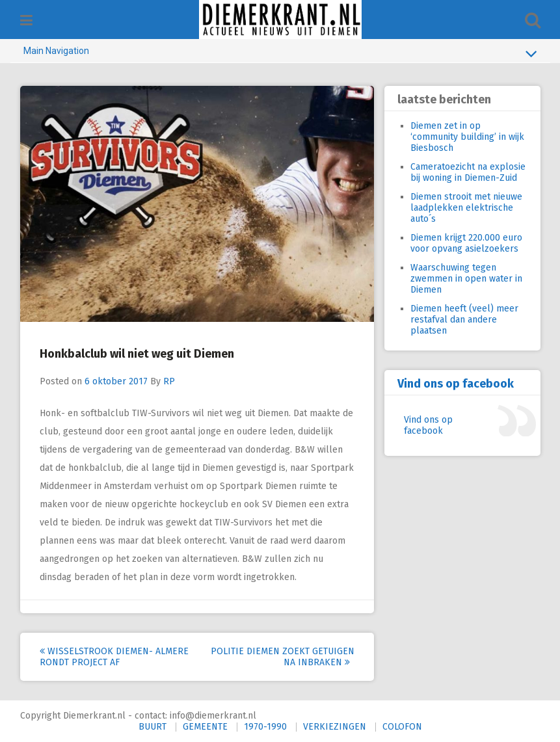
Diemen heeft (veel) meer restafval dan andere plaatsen (464, 320)
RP (169, 381)
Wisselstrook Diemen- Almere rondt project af (114, 657)
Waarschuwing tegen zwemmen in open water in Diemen (466, 279)
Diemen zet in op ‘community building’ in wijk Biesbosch (467, 137)
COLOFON (402, 727)
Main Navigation (280, 53)
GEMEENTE (205, 727)
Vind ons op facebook (456, 384)
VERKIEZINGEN (335, 727)
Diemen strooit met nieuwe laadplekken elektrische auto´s (466, 208)
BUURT (153, 727)
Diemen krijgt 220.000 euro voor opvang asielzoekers (466, 243)
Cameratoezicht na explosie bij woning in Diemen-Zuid (468, 172)
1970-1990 (265, 727)
